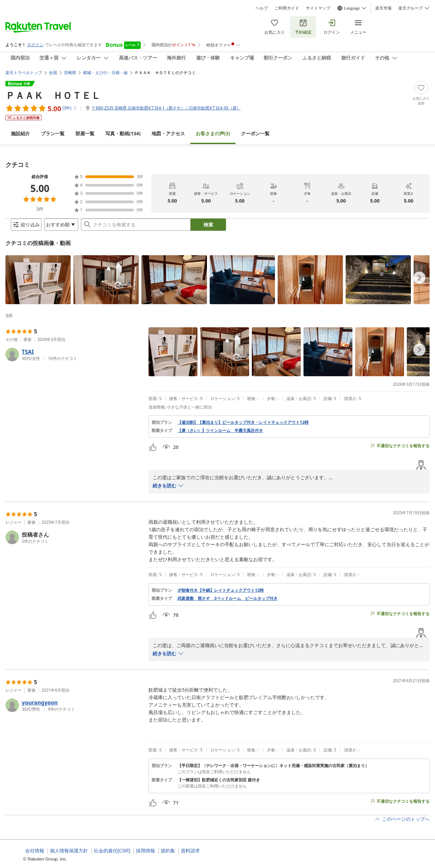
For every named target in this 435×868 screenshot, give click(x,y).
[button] (38, 285)
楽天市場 (383, 8)
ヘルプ (262, 8)
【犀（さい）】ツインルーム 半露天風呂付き (220, 436)
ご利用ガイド (287, 8)
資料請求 (190, 851)
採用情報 (145, 851)
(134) (123, 128)
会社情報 (35, 851)
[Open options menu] (56, 227)
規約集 (168, 851)
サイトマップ (318, 8)
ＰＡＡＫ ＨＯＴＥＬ (53, 90)
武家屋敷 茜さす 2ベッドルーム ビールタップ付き (228, 604)
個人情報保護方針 (69, 851)
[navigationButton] (419, 283)
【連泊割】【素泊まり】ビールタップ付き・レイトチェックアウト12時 (243, 428)
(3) (213, 128)
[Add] (421, 88)
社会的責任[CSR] (112, 851)
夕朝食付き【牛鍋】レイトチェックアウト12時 (221, 596)
